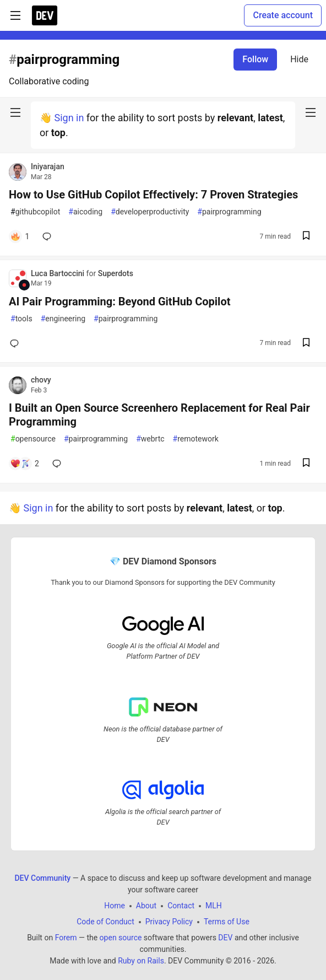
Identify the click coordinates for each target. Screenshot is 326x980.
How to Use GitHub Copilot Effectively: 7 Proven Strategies (153, 195)
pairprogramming (229, 212)
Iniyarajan (48, 166)
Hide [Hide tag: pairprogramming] (299, 59)
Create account (283, 15)
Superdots (116, 273)
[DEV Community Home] (45, 15)
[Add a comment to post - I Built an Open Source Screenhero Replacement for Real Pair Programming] (25, 464)
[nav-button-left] (15, 112)
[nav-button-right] (311, 112)
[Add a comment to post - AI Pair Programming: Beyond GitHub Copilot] (17, 343)
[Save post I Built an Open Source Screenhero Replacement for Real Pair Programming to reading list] (306, 464)
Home (115, 906)
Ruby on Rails (141, 961)
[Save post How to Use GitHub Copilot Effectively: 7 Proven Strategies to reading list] (306, 237)
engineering (63, 319)
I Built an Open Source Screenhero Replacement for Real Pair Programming (159, 415)
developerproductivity (150, 212)
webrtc (150, 439)
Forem (66, 938)
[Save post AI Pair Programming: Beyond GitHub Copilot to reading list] (306, 344)
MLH (214, 906)
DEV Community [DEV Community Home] (42, 878)
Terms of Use (227, 922)
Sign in (69, 118)
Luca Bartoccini (59, 273)
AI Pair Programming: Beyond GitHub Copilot (119, 301)
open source (121, 938)
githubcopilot (35, 212)
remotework (196, 439)
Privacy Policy (169, 922)
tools (21, 319)
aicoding (85, 212)
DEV (225, 938)
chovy (41, 380)
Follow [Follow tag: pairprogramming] (255, 59)
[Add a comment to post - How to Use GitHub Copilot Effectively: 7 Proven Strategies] (20, 236)
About (146, 906)
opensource (33, 439)
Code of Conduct (105, 922)
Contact (181, 906)
